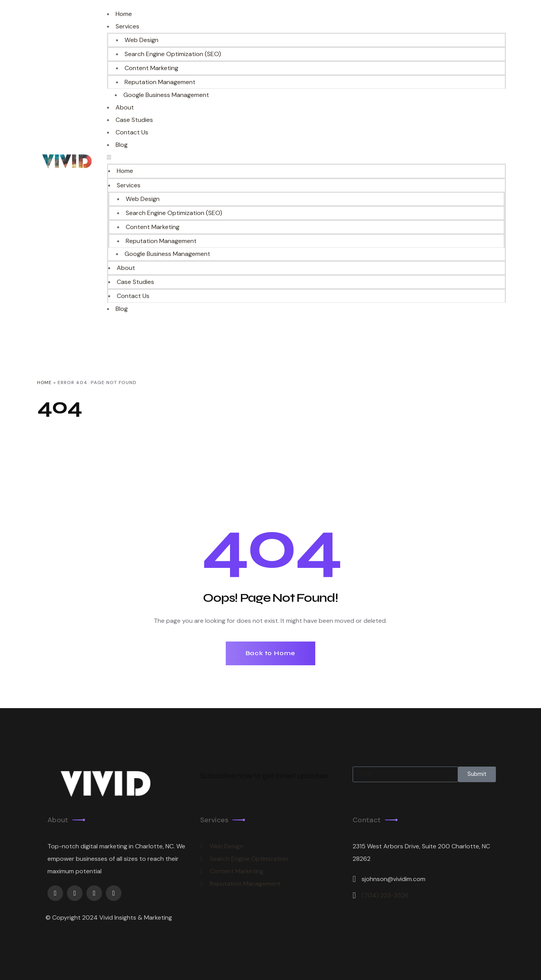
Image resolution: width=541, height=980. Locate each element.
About (125, 107)
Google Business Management (166, 95)
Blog (122, 145)
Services (127, 26)
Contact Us (132, 132)
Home (124, 14)
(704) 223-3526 (385, 895)
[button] (307, 157)
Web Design (141, 40)
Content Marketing (151, 68)
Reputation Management (160, 82)
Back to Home (271, 653)
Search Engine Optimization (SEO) (172, 54)
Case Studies (134, 120)
